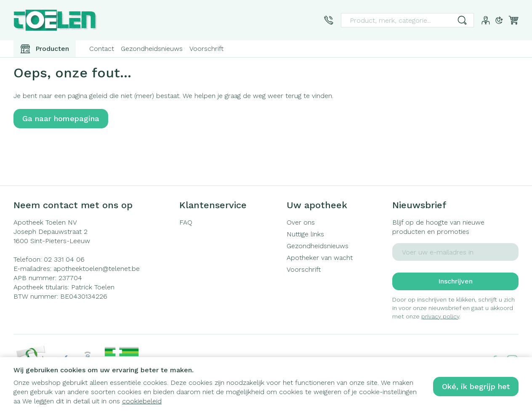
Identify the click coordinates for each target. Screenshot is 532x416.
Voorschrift (206, 49)
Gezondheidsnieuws (152, 49)
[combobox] (407, 20)
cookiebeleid (142, 401)
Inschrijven (455, 281)
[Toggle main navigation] (45, 49)
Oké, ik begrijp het (476, 386)
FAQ (186, 222)
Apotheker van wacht (320, 258)
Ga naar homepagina (61, 118)
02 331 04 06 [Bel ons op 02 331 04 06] (64, 259)
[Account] (486, 20)
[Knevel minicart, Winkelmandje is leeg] (513, 20)
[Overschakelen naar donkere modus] (499, 20)
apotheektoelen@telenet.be (97, 269)
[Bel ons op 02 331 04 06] (329, 20)
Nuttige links (305, 234)
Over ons (301, 222)
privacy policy (440, 316)
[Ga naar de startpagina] (56, 20)
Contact (102, 49)
